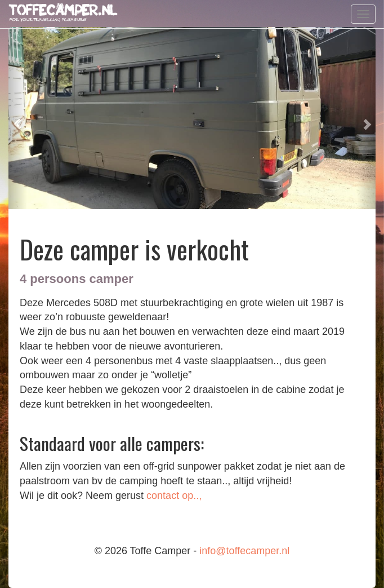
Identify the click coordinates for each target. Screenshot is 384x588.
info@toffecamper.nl (244, 551)
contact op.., (174, 496)
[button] (18, 118)
